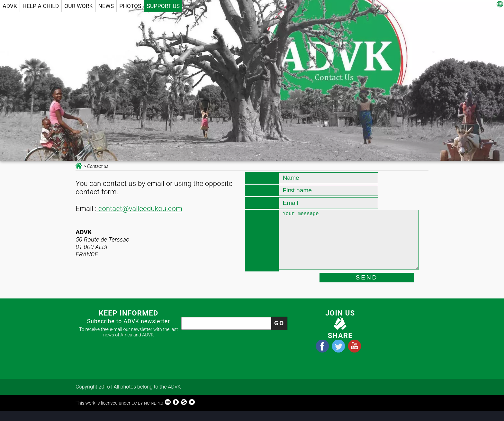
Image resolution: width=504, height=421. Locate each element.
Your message (349, 246)
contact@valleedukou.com (139, 208)
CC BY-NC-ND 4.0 (163, 412)
